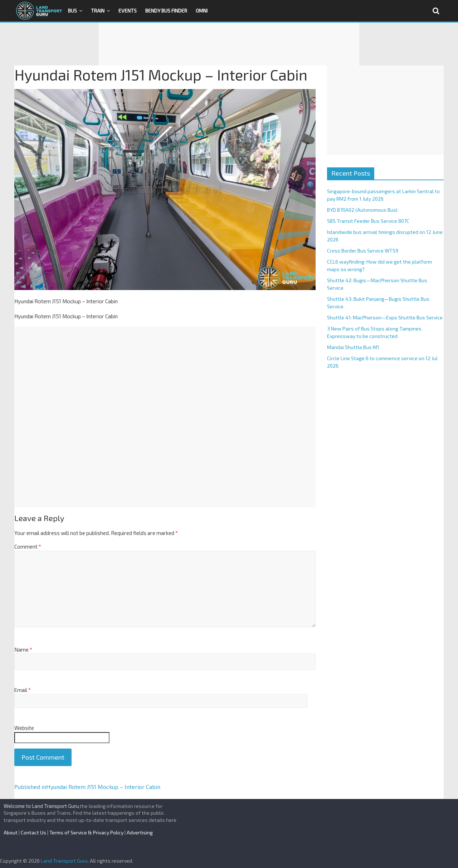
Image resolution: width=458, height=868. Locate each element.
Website (24, 728)
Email (23, 690)
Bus (72, 11)
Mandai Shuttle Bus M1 (353, 347)
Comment (28, 546)
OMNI (202, 11)
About (11, 832)
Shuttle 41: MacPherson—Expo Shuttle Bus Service (385, 317)
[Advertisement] (229, 44)
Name (23, 649)
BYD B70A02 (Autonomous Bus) (362, 210)
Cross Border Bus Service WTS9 (363, 251)
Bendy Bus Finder (166, 11)
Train (98, 11)
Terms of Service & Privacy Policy (86, 832)
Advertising (140, 832)
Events (128, 11)
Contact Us (33, 832)
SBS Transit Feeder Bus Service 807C (368, 221)
